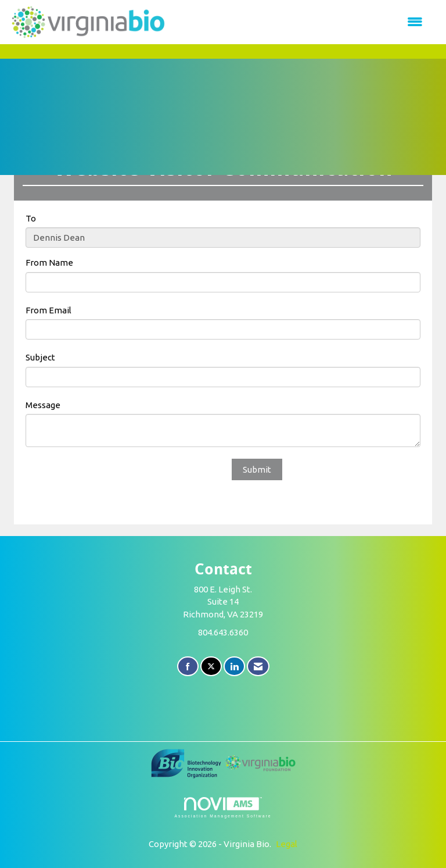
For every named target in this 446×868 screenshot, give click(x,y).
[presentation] (114, 481)
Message (43, 405)
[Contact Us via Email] (258, 667)
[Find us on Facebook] (188, 667)
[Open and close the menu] (301, 22)
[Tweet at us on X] (211, 667)
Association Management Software (223, 808)
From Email (48, 310)
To (31, 218)
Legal (287, 844)
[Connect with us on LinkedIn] (234, 667)
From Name (49, 262)
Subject (40, 357)
